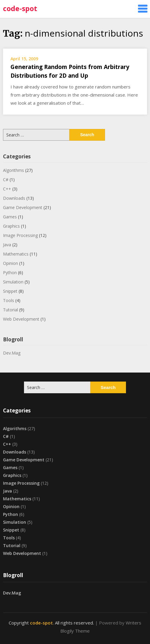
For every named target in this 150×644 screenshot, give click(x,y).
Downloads (14, 198)
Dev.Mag (12, 353)
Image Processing (20, 235)
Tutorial (10, 310)
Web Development (21, 319)
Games (10, 217)
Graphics (11, 226)
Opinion (10, 263)
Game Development (23, 207)
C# (6, 180)
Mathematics (16, 254)
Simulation (13, 282)
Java (7, 245)
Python (10, 273)
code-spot (20, 8)
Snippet (10, 291)
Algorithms (13, 170)
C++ (7, 189)
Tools (9, 300)
